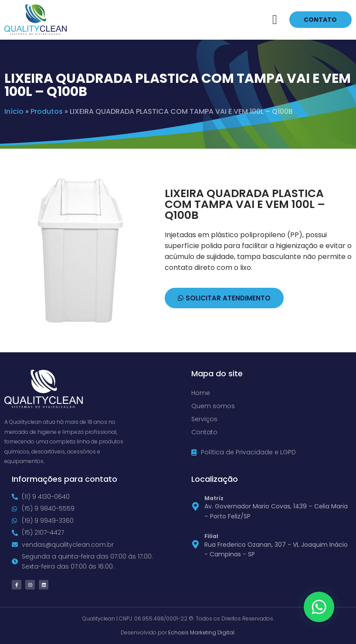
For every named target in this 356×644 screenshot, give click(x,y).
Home (201, 393)
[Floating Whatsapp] (319, 607)
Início (14, 111)
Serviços (204, 419)
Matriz (214, 498)
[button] (275, 20)
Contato (204, 432)
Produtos (47, 111)
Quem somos (213, 406)
